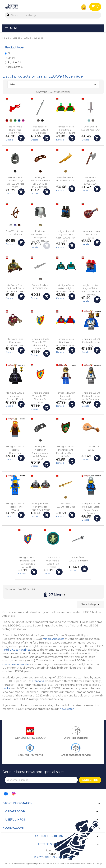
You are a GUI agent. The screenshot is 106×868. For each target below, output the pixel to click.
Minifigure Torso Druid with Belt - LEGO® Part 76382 (15, 288)
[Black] (42, 121)
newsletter (67, 709)
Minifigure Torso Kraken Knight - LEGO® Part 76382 (66, 288)
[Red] (7, 121)
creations (38, 681)
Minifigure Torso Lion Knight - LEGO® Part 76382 (66, 342)
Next (60, 595)
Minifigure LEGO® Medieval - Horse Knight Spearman (91, 396)
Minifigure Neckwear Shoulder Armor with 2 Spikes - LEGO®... (40, 453)
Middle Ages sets (53, 639)
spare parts (16, 67)
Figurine (15, 62)
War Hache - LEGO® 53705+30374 (91, 181)
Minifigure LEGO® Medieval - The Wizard (15, 507)
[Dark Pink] (23, 121)
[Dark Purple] (15, 225)
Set (11, 58)
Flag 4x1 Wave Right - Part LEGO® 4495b (15, 130)
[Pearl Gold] (11, 121)
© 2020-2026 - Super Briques (53, 857)
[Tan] (40, 225)
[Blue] (19, 121)
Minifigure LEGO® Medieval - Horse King (91, 342)
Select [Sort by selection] (53, 84)
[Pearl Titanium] (40, 440)
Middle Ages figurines (16, 650)
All (9, 53)
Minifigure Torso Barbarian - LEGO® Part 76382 (15, 342)
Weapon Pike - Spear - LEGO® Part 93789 (40, 130)
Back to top (90, 605)
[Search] (53, 15)
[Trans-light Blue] (89, 121)
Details (9, 140)
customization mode (16, 664)
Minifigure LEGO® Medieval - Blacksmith (66, 396)
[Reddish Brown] (40, 171)
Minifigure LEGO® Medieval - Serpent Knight (15, 396)
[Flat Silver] (38, 121)
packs (6, 688)
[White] (11, 225)
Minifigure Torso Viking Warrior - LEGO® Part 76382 (40, 507)
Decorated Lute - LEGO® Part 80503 (91, 235)
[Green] (15, 121)
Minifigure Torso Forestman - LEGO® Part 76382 (66, 130)
